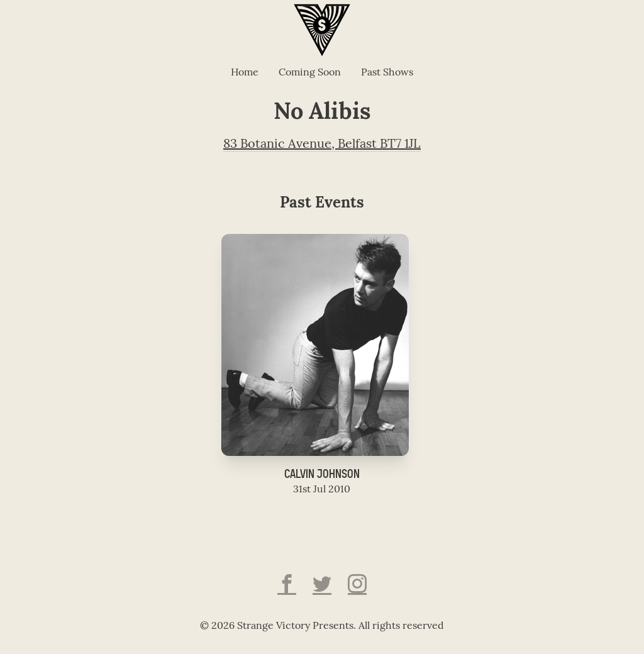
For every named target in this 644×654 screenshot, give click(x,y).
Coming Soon (310, 73)
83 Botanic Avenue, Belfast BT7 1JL (322, 145)
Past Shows (387, 73)
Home (245, 73)
